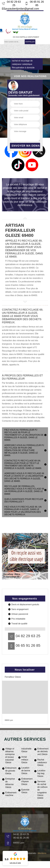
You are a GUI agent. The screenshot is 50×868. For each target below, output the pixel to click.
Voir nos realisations (30, 76)
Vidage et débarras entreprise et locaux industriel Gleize (10, 756)
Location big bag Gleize (41, 773)
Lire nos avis (15, 863)
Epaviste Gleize (25, 791)
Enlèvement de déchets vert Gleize (43, 751)
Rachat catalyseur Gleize (42, 762)
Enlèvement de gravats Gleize (11, 771)
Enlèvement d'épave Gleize (27, 782)
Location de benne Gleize (26, 771)
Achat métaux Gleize (25, 760)
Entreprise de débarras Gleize (10, 783)
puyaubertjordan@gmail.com (21, 9)
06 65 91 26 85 (34, 3)
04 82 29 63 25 (11, 3)
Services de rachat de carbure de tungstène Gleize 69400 (42, 790)
